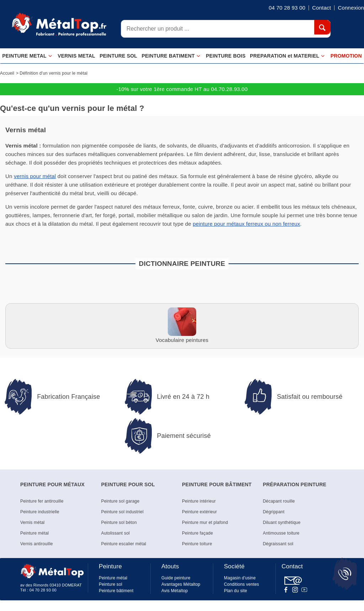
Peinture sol (111, 584)
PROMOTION (346, 56)
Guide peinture (176, 578)
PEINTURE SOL (118, 56)
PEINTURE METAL (27, 56)
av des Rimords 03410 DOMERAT (51, 585)
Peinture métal (34, 533)
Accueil (7, 73)
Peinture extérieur (199, 512)
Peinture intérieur (199, 501)
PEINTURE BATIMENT (171, 56)
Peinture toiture (197, 544)
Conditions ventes (242, 584)
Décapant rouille (279, 501)
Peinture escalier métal (124, 544)
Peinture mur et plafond (205, 522)
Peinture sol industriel (122, 512)
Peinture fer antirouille (42, 501)
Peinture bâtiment (116, 591)
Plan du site (235, 591)
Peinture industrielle (40, 512)
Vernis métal (32, 522)
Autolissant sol (116, 533)
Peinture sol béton (119, 522)
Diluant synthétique (282, 522)
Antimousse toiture (281, 533)
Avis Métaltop (175, 591)
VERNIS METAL (76, 56)
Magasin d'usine (240, 578)
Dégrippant (274, 512)
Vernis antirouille (37, 544)
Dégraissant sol (278, 544)
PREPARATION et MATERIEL (287, 56)
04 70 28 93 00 (43, 590)
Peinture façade (197, 533)
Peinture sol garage (121, 501)
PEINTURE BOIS (226, 56)
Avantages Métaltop (181, 584)
